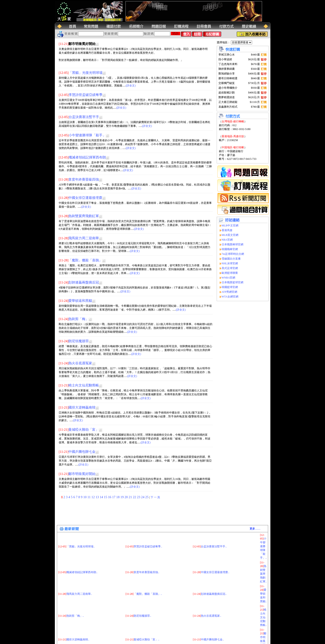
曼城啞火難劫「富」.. (146, 617)
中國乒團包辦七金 (82, 452)
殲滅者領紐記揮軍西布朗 (87, 157)
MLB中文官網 (230, 226)
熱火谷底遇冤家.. (211, 593)
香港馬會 (227, 230)
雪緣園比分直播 (231, 259)
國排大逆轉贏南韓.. (78, 617)
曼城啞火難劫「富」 (84, 430)
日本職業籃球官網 (232, 282)
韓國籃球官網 (230, 287)
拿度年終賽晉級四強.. (146, 550)
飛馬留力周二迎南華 (84, 238)
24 (143, 497)
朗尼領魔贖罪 (79, 341)
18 (118, 497)
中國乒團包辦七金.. (212, 617)
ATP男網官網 (229, 292)
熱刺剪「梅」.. (75, 593)
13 (97, 497)
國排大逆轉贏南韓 (82, 407)
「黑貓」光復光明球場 (86, 73)
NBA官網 (227, 240)
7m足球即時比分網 (233, 254)
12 (93, 497)
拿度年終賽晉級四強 (84, 179)
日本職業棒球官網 (232, 244)
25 (147, 497)
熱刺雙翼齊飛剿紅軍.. (263, 551)
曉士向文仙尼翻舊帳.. (263, 595)
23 (139, 497)
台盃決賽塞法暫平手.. (214, 524)
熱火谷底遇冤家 (80, 363)
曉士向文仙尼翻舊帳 (84, 385)
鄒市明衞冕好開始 (82, 474)
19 (122, 497)
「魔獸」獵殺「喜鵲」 (85, 260)
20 (127, 497)
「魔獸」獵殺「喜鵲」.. (148, 571)
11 (89, 497)
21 (131, 497)
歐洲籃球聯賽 (230, 273)
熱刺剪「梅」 (79, 319)
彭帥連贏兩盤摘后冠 (84, 282)
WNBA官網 (229, 278)
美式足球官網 (230, 268)
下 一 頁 (155, 497)
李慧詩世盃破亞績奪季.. (148, 524)
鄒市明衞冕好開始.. (263, 618)
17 (114, 497)
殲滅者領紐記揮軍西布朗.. (82, 550)
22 (135, 497)
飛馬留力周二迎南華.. (79, 571)
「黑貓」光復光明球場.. (81, 524)
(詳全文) (131, 86)
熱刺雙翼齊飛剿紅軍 (84, 216)
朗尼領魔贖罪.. (142, 593)
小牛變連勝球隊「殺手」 (87, 135)
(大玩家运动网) (88, 641)
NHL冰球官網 (230, 263)
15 (106, 497)
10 (85, 497)
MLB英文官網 (230, 235)
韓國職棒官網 (230, 249)
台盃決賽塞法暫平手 (84, 117)
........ (255, 506)
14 (102, 497)
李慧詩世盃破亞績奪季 (86, 95)
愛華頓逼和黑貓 (80, 301)
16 (110, 497)
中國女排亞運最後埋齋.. (215, 550)
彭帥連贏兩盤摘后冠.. (214, 571)
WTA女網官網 (230, 297)
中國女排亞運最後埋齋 (85, 198)
